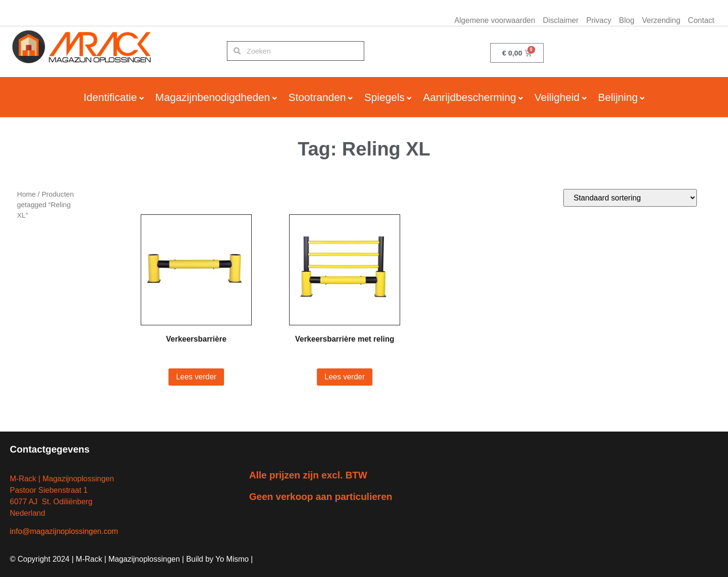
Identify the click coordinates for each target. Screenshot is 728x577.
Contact (701, 20)
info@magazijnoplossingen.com (64, 531)
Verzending (661, 20)
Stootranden (317, 97)
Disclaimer (561, 20)
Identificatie (110, 97)
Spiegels (384, 97)
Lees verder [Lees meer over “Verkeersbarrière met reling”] (345, 377)
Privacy (599, 20)
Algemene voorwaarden (495, 20)
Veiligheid (557, 97)
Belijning (618, 97)
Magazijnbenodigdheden (213, 97)
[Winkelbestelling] (630, 198)
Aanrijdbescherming (470, 97)
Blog (627, 20)
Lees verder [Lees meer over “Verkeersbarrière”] (196, 377)
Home (27, 194)
